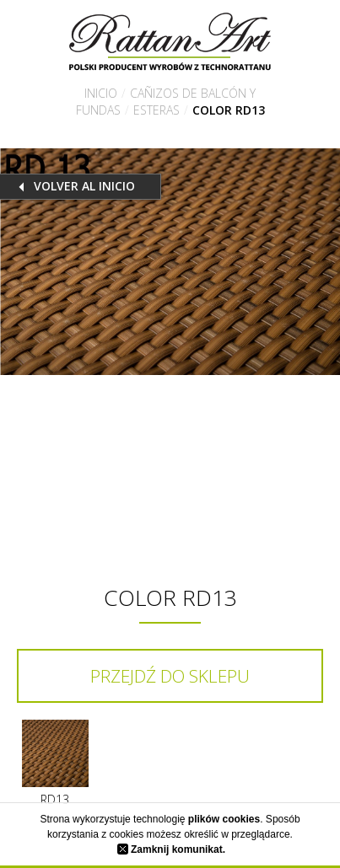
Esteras (157, 110)
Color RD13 (229, 110)
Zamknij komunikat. (171, 849)
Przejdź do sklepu (170, 676)
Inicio (101, 93)
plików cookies (224, 819)
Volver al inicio (84, 186)
